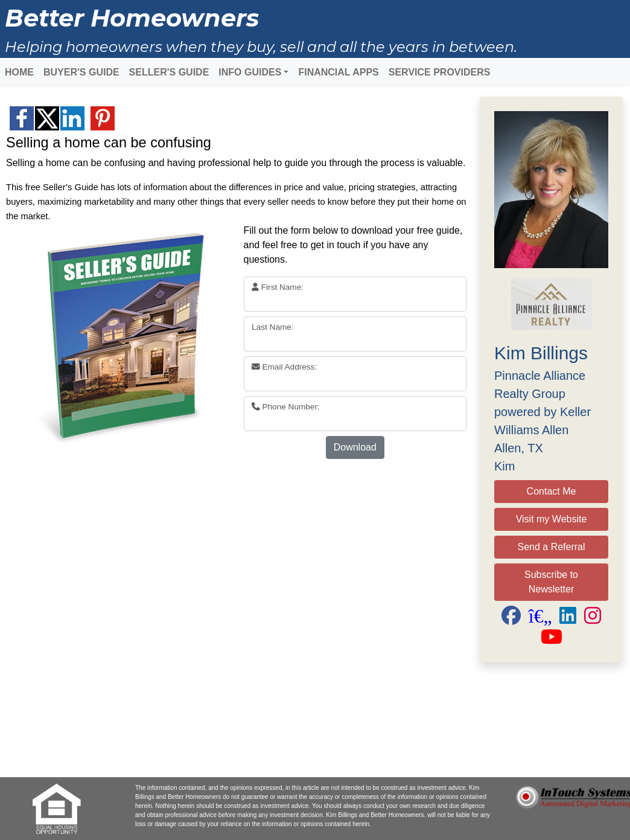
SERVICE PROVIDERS (440, 72)
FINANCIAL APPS (338, 72)
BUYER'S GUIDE (81, 72)
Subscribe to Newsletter (551, 582)
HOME (19, 72)
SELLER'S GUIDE (169, 72)
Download (355, 447)
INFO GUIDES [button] (250, 72)
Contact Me (552, 491)
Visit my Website (552, 519)
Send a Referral (551, 547)
